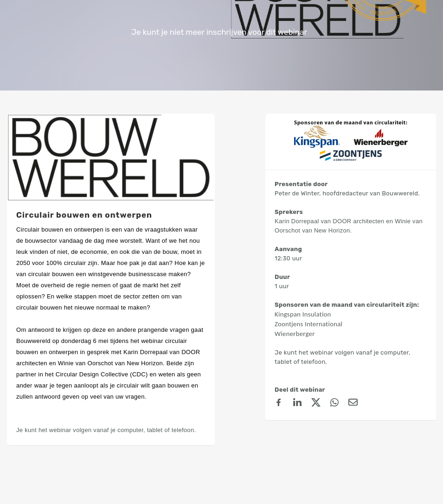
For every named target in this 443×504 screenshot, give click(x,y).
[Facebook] (279, 404)
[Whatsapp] (334, 404)
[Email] (353, 404)
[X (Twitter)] (316, 404)
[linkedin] (297, 404)
